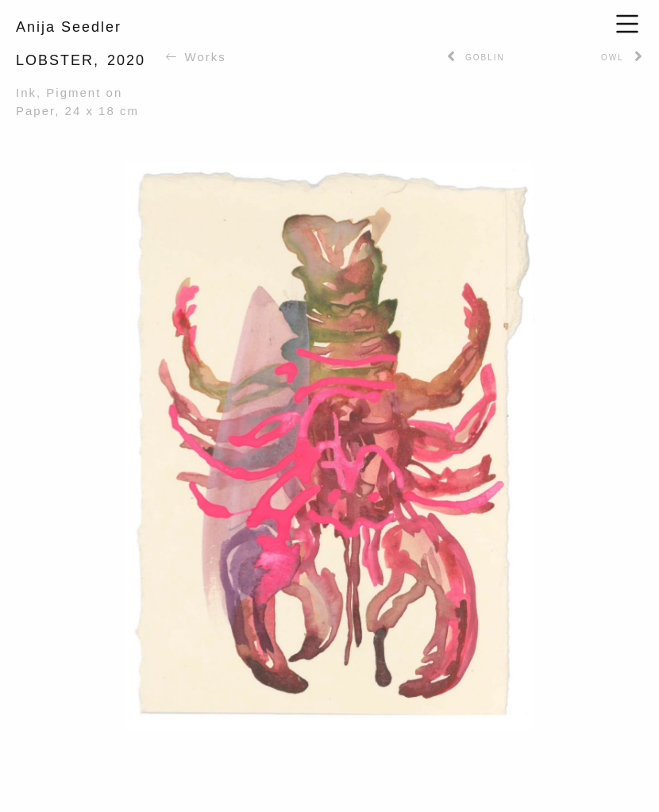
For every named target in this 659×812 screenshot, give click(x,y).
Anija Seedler (69, 27)
